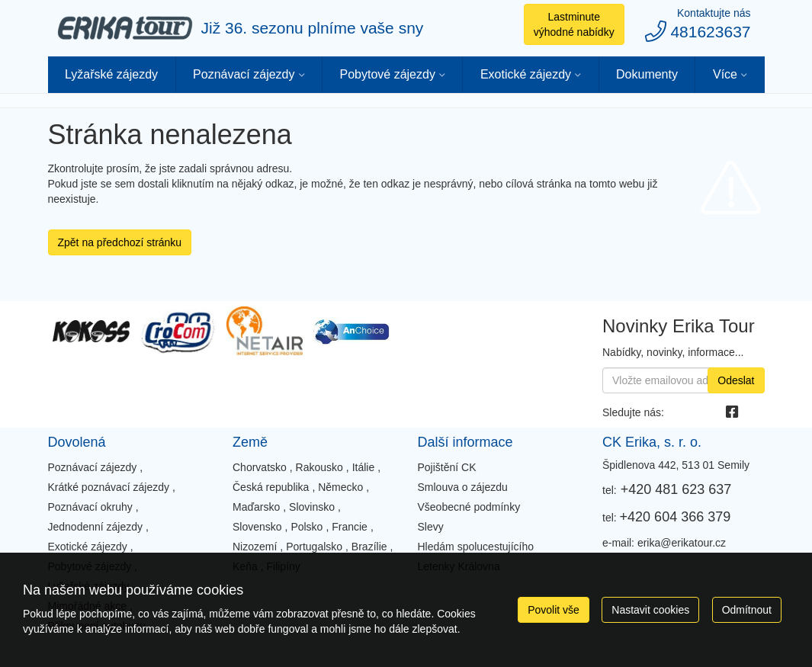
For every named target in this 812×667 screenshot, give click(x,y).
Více (725, 74)
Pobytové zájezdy (387, 74)
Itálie (364, 467)
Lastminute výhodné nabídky (574, 24)
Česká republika (271, 487)
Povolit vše (554, 610)
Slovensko (257, 527)
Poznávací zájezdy (244, 74)
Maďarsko (256, 507)
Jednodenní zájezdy (96, 527)
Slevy (431, 527)
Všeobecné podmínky (469, 507)
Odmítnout (747, 610)
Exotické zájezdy (526, 74)
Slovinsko (312, 507)
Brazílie (369, 547)
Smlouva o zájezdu (463, 487)
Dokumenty (647, 74)
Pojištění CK (447, 467)
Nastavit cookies (650, 610)
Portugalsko (314, 547)
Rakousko (319, 467)
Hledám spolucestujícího (476, 547)
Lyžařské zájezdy (111, 74)
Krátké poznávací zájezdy (109, 487)
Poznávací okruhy (90, 507)
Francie (350, 527)
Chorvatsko (260, 467)
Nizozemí (255, 547)
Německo (340, 487)
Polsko (307, 527)
